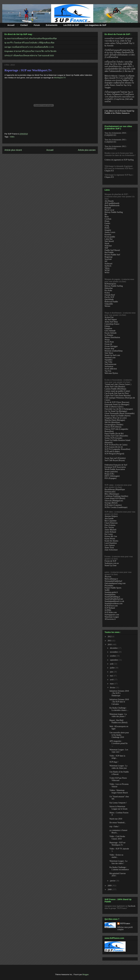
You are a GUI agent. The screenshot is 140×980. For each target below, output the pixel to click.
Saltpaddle (109, 304)
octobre (113, 656)
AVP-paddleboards (112, 203)
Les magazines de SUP (96, 25)
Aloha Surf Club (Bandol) (115, 387)
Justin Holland (110, 532)
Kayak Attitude (111, 333)
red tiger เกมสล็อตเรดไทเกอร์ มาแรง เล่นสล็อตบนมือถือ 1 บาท (29, 47)
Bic (106, 214)
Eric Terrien (109, 527)
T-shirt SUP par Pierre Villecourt (118, 779)
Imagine (108, 230)
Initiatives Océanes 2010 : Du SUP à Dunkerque (119, 693)
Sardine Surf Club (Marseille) (116, 436)
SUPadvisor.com (111, 606)
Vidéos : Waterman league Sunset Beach (119, 791)
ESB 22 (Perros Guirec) (114, 407)
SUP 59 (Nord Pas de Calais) (116, 445)
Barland (108, 208)
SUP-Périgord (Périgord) (114, 454)
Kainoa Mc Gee (111, 536)
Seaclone (108, 259)
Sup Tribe (108, 362)
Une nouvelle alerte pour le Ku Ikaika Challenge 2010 (119, 735)
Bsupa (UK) (109, 474)
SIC (106, 261)
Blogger (86, 974)
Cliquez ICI (109, 171)
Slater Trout (109, 548)
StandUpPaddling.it (112, 597)
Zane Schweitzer (111, 550)
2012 (110, 637)
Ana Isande (109, 519)
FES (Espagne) (110, 478)
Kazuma (108, 235)
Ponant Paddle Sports (113, 588)
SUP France (125, 923)
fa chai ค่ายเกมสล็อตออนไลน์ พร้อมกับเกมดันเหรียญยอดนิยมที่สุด (31, 38)
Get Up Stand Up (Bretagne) (116, 411)
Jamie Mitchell (110, 530)
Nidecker (108, 246)
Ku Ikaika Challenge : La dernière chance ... (119, 709)
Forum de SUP (110, 561)
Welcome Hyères (111, 373)
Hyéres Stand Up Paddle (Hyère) (117, 416)
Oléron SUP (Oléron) (113, 427)
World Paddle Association (115, 469)
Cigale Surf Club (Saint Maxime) (118, 396)
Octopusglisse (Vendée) (114, 425)
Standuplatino (110, 595)
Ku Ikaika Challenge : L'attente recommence (119, 868)
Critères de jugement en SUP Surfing (119, 160)
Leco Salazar (110, 545)
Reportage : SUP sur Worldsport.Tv (28, 70)
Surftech (108, 266)
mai (112, 676)
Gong (107, 226)
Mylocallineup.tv (111, 579)
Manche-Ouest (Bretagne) (115, 420)
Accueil (11, 25)
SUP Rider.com (111, 612)
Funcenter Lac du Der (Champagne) (119, 409)
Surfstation (109, 366)
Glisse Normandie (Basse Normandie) (119, 413)
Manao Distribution (112, 337)
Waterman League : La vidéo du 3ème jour (118, 767)
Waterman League (112, 617)
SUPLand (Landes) (112, 451)
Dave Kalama (110, 525)
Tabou (107, 268)
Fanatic (107, 223)
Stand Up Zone (111, 565)
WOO (107, 273)
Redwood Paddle (111, 302)
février (113, 688)
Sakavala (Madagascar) (114, 501)
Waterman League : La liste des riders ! (118, 862)
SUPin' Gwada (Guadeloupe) (116, 507)
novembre (114, 652)
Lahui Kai (109, 239)
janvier (113, 881)
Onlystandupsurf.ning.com (115, 583)
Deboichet (109, 288)
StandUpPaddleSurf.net (114, 599)
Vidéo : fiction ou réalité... (116, 856)
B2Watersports (110, 284)
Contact (24, 25)
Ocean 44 (108, 344)
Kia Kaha (108, 290)
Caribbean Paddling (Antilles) (116, 496)
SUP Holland (110, 608)
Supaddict (109, 360)
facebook (132, 906)
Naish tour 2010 (116, 819)
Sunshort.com (110, 358)
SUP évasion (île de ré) (114, 447)
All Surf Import (111, 320)
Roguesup (109, 257)
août (112, 664)
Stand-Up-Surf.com (112, 355)
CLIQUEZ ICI (110, 135)
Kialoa (107, 293)
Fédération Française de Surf (116, 465)
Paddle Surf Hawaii (112, 250)
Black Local (109, 210)
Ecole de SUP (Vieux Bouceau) (117, 402)
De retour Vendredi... (118, 823)
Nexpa (107, 340)
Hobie (107, 228)
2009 (110, 886)
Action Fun (109, 317)
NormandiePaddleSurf (113, 581)
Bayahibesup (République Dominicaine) (115, 491)
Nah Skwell (109, 241)
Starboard (108, 264)
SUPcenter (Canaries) (113, 505)
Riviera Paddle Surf (112, 255)
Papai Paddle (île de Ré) (114, 434)
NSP (106, 248)
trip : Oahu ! (114, 826)
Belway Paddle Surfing (114, 212)
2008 (110, 890)
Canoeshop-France (112, 324)
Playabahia (109, 586)
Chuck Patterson (111, 523)
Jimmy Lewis (110, 232)
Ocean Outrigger (111, 346)
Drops (107, 221)
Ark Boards (109, 201)
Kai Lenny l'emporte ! (118, 803)
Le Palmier (109, 335)
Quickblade (109, 299)
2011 (110, 641)
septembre (114, 660)
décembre (114, 648)
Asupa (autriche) (111, 472)
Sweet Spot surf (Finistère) (115, 458)
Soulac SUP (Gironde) (113, 438)
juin (112, 672)
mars (112, 684)
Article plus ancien (87, 150)
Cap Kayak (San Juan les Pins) (117, 393)
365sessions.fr (110, 619)
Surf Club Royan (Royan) (115, 460)
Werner (107, 306)
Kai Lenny (109, 534)
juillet (112, 668)
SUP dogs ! (114, 762)
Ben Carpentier (111, 521)
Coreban (108, 219)
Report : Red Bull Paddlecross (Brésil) (118, 721)
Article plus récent (13, 150)
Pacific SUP (109, 297)
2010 (110, 645)
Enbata (107, 326)
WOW (107, 270)
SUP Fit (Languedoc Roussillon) (117, 449)
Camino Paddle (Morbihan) (115, 389)
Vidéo (12, 137)
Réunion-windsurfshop (114, 351)
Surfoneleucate (110, 364)
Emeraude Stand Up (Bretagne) (117, 404)
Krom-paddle (110, 237)
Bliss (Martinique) (112, 494)
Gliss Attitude (110, 331)
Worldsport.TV (60, 78)
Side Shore (109, 353)
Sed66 (107, 590)
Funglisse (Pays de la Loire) (116, 418)
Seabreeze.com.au (112, 563)
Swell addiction (111, 369)
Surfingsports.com (112, 615)
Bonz (107, 217)
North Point (109, 342)
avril (112, 680)
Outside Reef (110, 295)
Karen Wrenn (110, 539)
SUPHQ (108, 610)
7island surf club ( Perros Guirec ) (118, 384)
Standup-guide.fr (111, 592)
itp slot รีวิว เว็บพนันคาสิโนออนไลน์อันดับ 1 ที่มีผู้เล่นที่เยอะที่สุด (29, 43)
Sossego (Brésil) (111, 503)
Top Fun (108, 371)
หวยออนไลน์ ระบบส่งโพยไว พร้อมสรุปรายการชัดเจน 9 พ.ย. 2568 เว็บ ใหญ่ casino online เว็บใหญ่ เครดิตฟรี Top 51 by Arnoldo (119, 42)
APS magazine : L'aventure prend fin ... (119, 743)
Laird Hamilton (111, 543)
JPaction (108, 577)
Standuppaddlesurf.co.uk (114, 601)
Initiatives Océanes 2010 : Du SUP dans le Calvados (119, 702)
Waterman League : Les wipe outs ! (119, 751)
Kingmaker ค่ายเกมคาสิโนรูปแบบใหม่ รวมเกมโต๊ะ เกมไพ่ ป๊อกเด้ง (30, 51)
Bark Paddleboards (112, 205)
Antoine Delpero (111, 516)
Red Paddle (109, 252)
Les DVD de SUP (71, 25)
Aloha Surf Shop (111, 322)
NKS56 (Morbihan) (112, 422)
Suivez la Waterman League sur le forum (118, 808)
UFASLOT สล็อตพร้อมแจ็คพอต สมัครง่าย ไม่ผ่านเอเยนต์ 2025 (29, 56)
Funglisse (108, 328)
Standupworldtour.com (114, 603)
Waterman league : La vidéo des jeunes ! (118, 715)
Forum (37, 25)
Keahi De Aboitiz (111, 541)
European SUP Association (115, 467)
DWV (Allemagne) (112, 476)
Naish (107, 243)
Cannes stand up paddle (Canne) (117, 391)
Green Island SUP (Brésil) (115, 498)
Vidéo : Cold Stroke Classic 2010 (117, 838)
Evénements (52, 25)
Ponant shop (109, 349)
